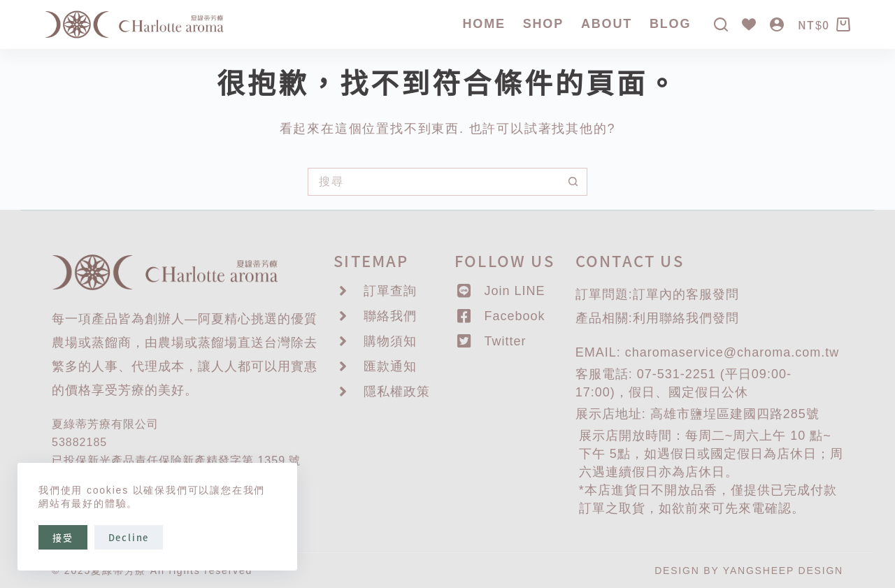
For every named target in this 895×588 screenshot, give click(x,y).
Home (484, 24)
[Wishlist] (749, 24)
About (607, 24)
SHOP (543, 24)
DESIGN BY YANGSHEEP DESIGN (749, 571)
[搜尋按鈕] (573, 182)
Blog (670, 24)
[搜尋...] (434, 182)
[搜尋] (721, 24)
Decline (129, 537)
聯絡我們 (686, 318)
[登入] (777, 24)
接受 (63, 537)
